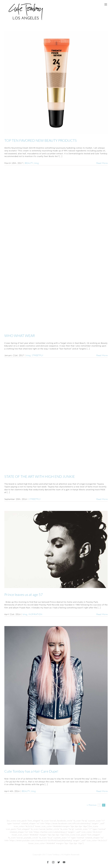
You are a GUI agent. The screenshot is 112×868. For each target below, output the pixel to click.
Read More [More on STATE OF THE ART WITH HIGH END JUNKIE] (102, 499)
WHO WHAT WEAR (20, 336)
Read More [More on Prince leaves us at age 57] (102, 614)
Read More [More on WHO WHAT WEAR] (102, 355)
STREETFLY (38, 355)
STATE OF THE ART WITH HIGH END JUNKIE (40, 476)
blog (37, 163)
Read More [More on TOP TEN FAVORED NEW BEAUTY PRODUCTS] (102, 163)
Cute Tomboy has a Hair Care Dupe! (31, 771)
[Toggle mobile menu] (106, 4)
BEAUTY (29, 163)
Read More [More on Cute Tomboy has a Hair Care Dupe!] (102, 791)
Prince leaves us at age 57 (24, 595)
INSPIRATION (35, 614)
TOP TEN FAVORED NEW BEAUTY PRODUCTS (41, 140)
